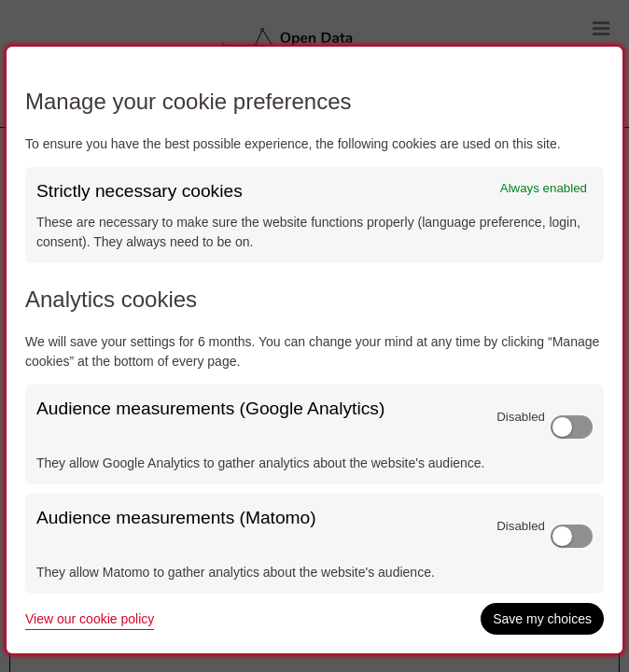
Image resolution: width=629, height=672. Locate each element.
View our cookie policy (90, 619)
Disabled (521, 417)
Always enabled (544, 188)
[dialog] (314, 350)
